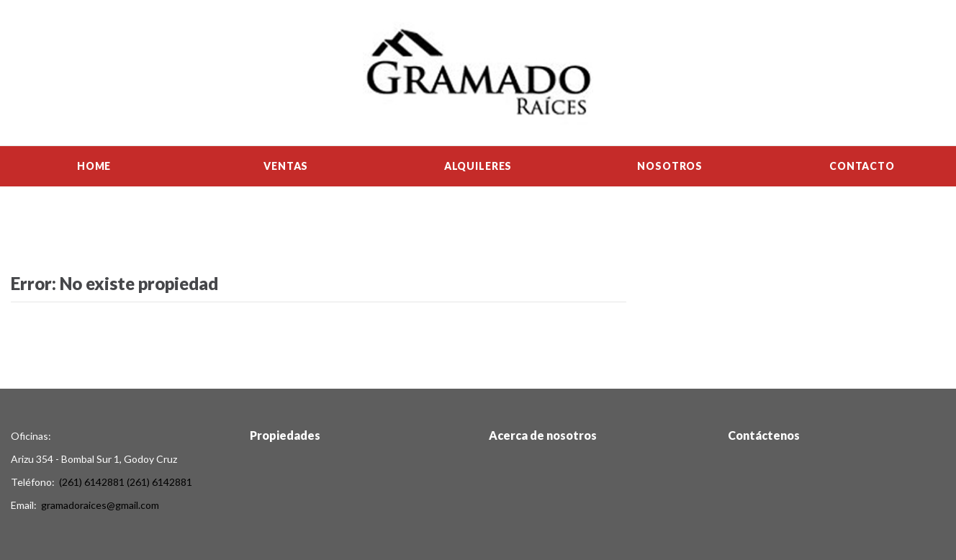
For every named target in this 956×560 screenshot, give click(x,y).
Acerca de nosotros (543, 435)
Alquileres (478, 166)
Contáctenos (764, 435)
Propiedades (285, 435)
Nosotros (670, 166)
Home (94, 166)
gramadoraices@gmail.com (100, 505)
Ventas (286, 166)
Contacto (862, 166)
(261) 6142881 (92, 482)
